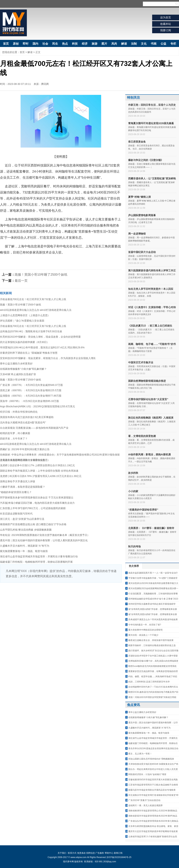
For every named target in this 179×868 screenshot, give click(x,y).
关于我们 (62, 853)
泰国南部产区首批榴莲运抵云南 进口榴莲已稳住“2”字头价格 (33, 524)
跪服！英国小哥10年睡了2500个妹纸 (41, 275)
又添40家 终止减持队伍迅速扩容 (18, 374)
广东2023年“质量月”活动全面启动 (144, 800)
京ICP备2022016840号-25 (119, 857)
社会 (45, 44)
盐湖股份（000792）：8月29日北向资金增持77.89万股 (31, 396)
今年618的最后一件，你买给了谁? (145, 625)
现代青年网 (13, 23)
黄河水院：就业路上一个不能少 (143, 635)
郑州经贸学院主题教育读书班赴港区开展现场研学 (152, 604)
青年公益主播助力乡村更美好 (16, 364)
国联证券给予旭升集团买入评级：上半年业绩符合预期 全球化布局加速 (39, 471)
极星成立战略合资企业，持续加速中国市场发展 (151, 640)
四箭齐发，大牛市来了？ (14, 439)
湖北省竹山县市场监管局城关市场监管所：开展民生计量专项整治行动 (39, 556)
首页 (6, 44)
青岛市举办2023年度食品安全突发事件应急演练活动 (153, 748)
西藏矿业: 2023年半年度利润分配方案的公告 (25, 449)
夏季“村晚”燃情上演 (139, 197)
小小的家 (133, 491)
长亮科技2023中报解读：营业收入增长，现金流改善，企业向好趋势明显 (40, 337)
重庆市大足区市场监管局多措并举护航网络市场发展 (153, 831)
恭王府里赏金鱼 (137, 142)
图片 (104, 44)
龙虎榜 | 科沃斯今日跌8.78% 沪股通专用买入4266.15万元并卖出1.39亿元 (41, 476)
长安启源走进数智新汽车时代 (16, 514)
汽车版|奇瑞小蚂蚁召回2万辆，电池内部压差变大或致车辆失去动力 (37, 503)
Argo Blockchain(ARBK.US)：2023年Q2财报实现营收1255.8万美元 (38, 406)
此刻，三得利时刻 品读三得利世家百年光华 (149, 682)
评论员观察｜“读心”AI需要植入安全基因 (22, 321)
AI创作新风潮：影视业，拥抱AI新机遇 (149, 454)
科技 (75, 44)
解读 (124, 44)
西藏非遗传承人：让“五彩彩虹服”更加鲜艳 (152, 178)
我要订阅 (166, 30)
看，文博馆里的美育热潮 (142, 436)
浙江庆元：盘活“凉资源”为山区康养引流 (22, 519)
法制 (134, 44)
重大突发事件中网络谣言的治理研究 (146, 630)
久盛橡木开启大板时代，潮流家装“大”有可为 (25, 546)
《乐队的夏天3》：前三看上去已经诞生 (150, 326)
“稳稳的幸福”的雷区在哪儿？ (16, 492)
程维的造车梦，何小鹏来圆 (15, 433)
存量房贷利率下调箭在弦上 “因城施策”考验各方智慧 (29, 353)
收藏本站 (166, 24)
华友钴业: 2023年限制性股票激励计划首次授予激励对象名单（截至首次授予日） (45, 535)
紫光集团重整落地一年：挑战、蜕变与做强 (24, 551)
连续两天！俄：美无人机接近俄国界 (146, 805)
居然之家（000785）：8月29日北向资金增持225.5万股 (31, 390)
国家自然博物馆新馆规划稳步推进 (147, 381)
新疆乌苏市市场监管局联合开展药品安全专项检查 (152, 790)
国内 (35, 44)
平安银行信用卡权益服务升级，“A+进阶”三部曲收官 (153, 578)
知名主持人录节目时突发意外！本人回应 (151, 289)
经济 (85, 44)
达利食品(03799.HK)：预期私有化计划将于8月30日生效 (31, 331)
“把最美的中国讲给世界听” (143, 510)
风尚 (114, 44)
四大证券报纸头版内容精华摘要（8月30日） (25, 342)
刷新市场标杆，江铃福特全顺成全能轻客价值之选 (152, 645)
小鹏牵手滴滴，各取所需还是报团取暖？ (23, 487)
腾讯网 (45, 84)
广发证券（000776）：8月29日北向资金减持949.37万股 (31, 385)
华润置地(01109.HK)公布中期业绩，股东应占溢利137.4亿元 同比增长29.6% (42, 347)
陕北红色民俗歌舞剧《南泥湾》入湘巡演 (151, 418)
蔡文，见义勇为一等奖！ (140, 754)
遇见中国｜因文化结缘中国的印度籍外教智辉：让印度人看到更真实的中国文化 (44, 540)
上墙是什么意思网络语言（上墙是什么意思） (25, 315)
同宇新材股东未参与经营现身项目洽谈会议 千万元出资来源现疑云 (37, 498)
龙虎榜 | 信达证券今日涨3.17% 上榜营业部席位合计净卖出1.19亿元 (37, 465)
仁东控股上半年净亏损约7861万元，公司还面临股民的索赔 (33, 508)
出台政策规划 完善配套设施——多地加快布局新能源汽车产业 (34, 428)
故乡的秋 (133, 473)
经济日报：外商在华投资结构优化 (19, 412)
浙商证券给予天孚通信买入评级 (18, 481)
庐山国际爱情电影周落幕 (142, 215)
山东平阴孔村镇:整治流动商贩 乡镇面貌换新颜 (26, 530)
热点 (65, 44)
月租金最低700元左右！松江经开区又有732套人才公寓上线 (33, 299)
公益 (163, 44)
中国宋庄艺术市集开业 (141, 362)
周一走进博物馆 (137, 234)
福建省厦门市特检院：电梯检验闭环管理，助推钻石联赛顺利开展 (36, 562)
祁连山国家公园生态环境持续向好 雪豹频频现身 (151, 759)
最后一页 (21, 281)
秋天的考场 (134, 546)
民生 (55, 44)
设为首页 (166, 17)
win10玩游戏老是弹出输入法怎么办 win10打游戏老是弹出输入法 (36, 310)
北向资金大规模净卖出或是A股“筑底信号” (23, 422)
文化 (144, 44)
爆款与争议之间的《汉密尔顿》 (146, 160)
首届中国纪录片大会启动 (142, 252)
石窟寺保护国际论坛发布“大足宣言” (148, 399)
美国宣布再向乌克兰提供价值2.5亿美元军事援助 (27, 417)
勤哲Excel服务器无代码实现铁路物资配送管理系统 (152, 666)
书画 (154, 44)
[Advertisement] (61, 609)
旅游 (95, 44)
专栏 (173, 44)
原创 (16, 44)
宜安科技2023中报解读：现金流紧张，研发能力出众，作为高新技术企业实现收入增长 (48, 358)
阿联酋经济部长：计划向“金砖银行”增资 (147, 774)
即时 (26, 44)
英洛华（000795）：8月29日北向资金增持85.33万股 (29, 401)
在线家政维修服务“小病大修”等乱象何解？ (23, 369)
